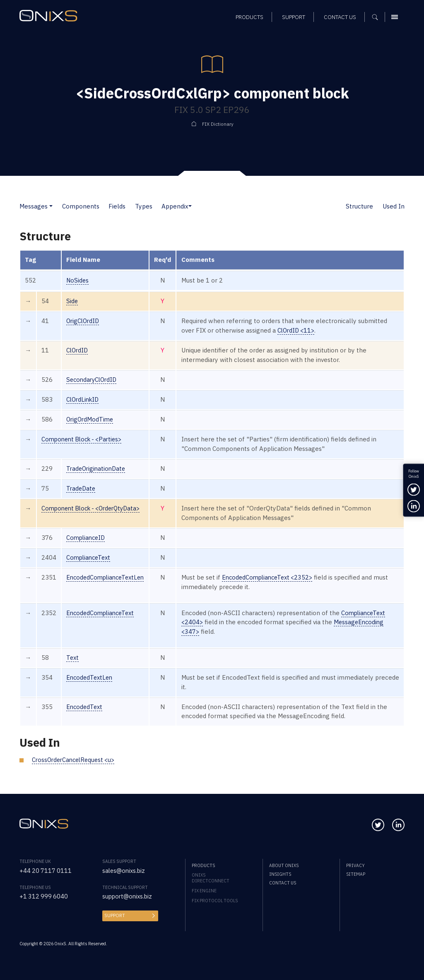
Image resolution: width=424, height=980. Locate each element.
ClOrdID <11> (303, 330)
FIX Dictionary (218, 124)
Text (73, 658)
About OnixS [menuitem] (284, 865)
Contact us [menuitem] (283, 883)
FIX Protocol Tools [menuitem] (215, 901)
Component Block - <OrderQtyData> (95, 508)
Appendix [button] (175, 206)
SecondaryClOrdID (93, 380)
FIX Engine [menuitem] (204, 891)
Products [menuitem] (203, 865)
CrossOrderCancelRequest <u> (76, 760)
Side (72, 301)
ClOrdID (78, 350)
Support (114, 915)
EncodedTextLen (91, 677)
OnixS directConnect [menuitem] (211, 878)
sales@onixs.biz (125, 871)
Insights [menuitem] (280, 874)
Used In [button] (394, 206)
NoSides (78, 280)
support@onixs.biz (128, 896)
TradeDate (82, 488)
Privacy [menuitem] (355, 865)
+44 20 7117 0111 (46, 871)
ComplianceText (90, 557)
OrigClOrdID (84, 321)
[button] (51, 206)
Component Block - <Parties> (85, 439)
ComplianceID (87, 538)
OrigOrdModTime (91, 419)
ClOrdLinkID (84, 399)
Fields (117, 206)
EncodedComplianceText (102, 613)
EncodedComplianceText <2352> (275, 577)
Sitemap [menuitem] (356, 874)
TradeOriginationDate (97, 468)
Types (144, 206)
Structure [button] (359, 206)
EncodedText (85, 707)
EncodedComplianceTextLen (108, 577)
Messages (34, 206)
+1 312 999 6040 (44, 896)
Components (81, 206)
